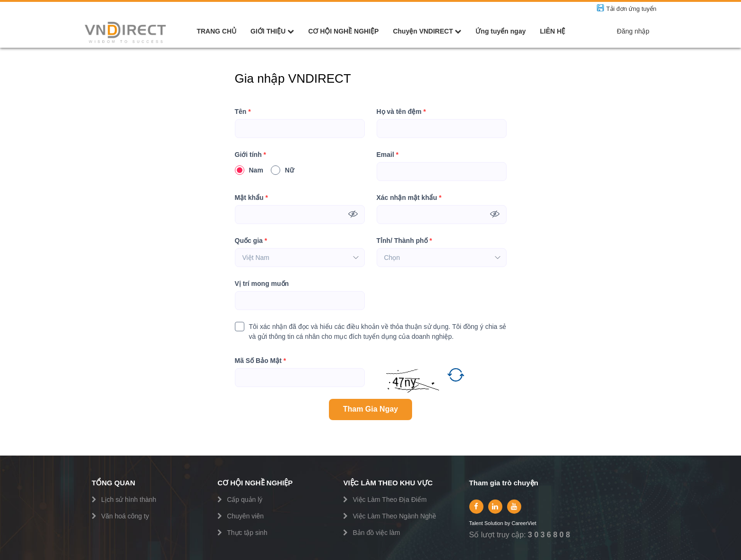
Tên (243, 112)
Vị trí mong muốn (262, 284)
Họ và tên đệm (401, 112)
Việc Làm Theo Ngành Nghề (394, 516)
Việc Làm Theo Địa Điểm (389, 500)
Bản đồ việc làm (376, 533)
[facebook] (476, 507)
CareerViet (524, 523)
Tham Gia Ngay (370, 409)
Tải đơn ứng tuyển (631, 9)
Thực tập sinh (247, 533)
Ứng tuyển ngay (500, 31)
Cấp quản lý (245, 500)
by (508, 523)
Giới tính (251, 155)
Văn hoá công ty (125, 516)
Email (388, 155)
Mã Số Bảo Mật (261, 361)
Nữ (282, 170)
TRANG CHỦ (216, 31)
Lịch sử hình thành (129, 500)
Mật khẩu (251, 198)
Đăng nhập (633, 31)
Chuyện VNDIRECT (427, 31)
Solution (495, 523)
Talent (477, 523)
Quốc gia (251, 241)
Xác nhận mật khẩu (409, 198)
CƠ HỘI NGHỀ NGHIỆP (343, 31)
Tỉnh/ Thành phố (405, 241)
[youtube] (514, 507)
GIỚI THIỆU (272, 31)
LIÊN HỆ (552, 31)
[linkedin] (495, 507)
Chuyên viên (245, 516)
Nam (249, 170)
